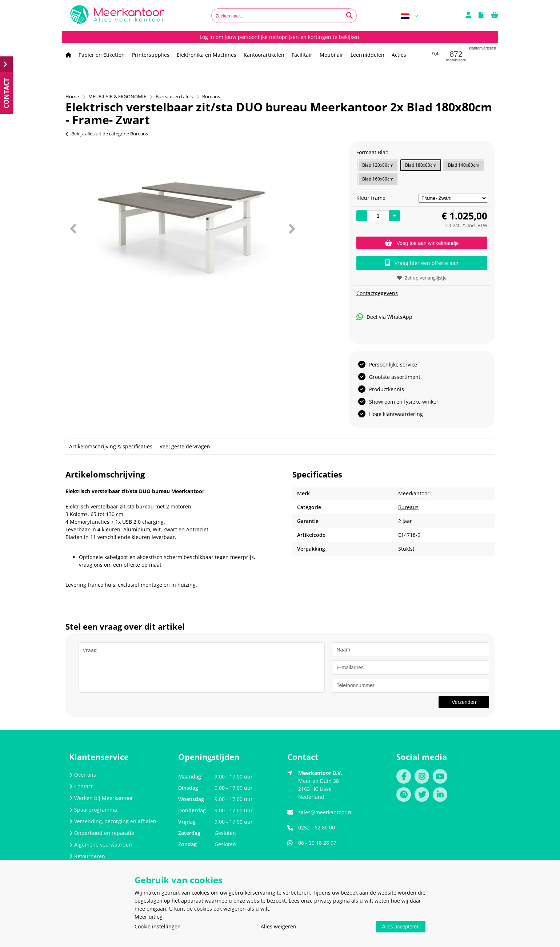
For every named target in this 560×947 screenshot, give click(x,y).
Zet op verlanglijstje (422, 278)
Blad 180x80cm (421, 165)
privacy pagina (332, 901)
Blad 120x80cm (378, 165)
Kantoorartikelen (264, 55)
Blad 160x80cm (378, 179)
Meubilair (331, 55)
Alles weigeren (279, 926)
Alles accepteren (401, 927)
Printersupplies (151, 55)
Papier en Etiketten (102, 55)
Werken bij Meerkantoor (101, 798)
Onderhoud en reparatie (102, 833)
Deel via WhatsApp (384, 317)
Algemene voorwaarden (101, 845)
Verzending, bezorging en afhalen (113, 821)
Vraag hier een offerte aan (422, 263)
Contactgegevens (377, 293)
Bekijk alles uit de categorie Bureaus (107, 134)
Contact (81, 786)
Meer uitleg (149, 917)
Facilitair (302, 55)
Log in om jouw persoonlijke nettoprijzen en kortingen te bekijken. (280, 37)
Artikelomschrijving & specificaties (111, 446)
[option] (182, 229)
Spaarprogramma (93, 810)
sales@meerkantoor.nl (325, 812)
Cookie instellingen (158, 926)
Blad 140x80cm (464, 165)
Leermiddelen (367, 55)
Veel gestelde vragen (185, 446)
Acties (399, 55)
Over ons (83, 775)
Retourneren (87, 856)
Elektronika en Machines (207, 55)
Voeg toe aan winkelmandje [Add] (422, 243)
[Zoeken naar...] (349, 16)
